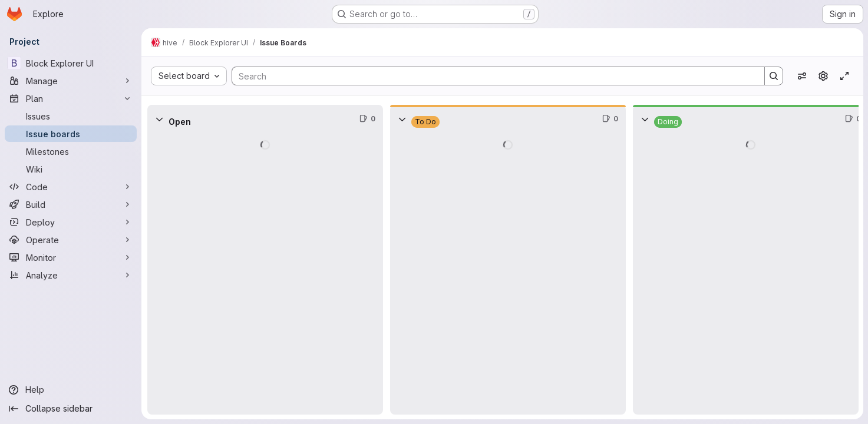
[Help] (71, 390)
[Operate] (71, 240)
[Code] (71, 187)
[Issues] (71, 116)
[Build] (71, 204)
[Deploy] (71, 222)
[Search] (492, 76)
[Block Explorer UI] (71, 63)
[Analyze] (71, 275)
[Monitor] (71, 257)
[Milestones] (71, 151)
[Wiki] (71, 169)
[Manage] (71, 81)
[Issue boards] (71, 134)
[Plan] (71, 98)
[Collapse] (159, 119)
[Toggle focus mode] (844, 76)
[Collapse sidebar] (71, 409)
